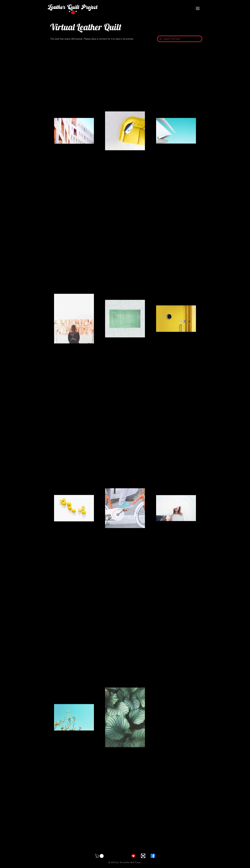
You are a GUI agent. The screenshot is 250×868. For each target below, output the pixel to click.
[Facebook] (153, 856)
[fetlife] (133, 856)
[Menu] (198, 8)
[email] (143, 856)
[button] (100, 856)
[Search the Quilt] (179, 39)
